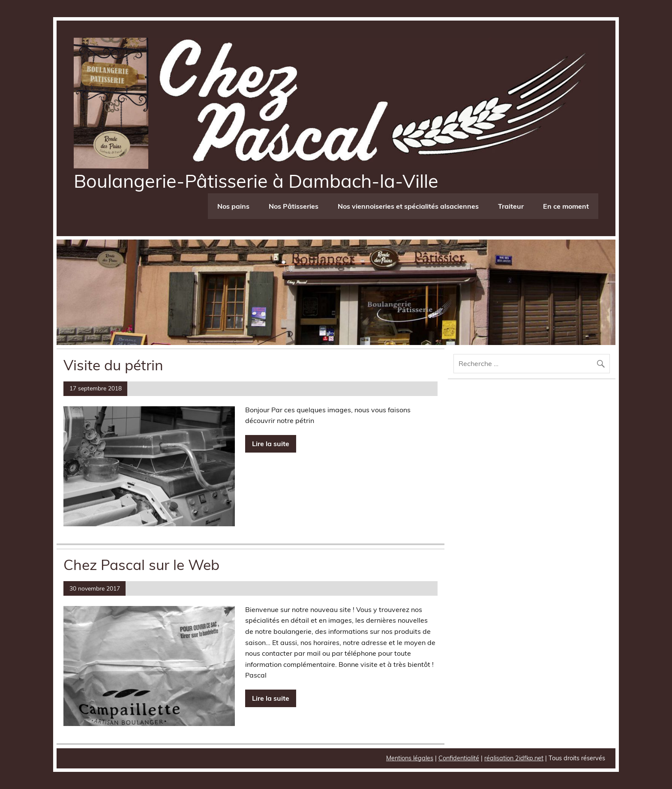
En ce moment (566, 206)
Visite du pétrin (113, 365)
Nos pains (233, 206)
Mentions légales (410, 758)
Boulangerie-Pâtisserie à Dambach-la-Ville (256, 181)
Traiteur (511, 206)
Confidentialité (459, 758)
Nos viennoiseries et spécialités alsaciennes (408, 206)
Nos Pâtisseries (294, 206)
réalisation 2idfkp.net (514, 758)
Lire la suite (271, 444)
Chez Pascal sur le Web (141, 564)
